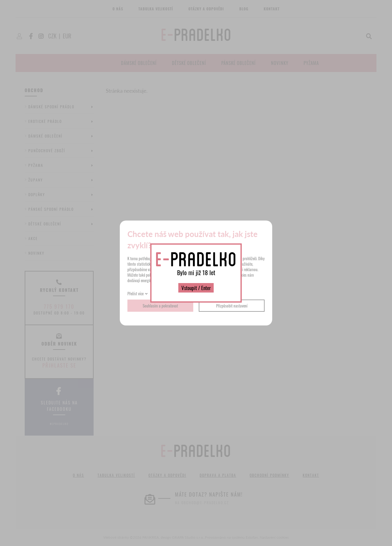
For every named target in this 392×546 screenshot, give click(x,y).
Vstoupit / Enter (196, 288)
